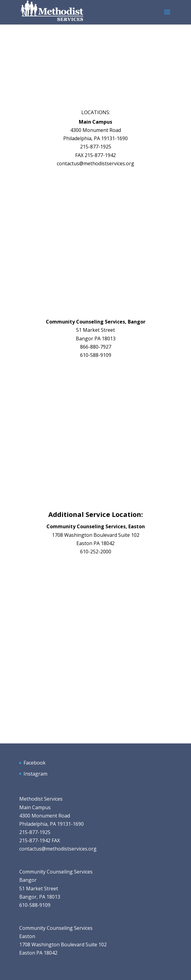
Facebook (35, 763)
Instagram (35, 774)
